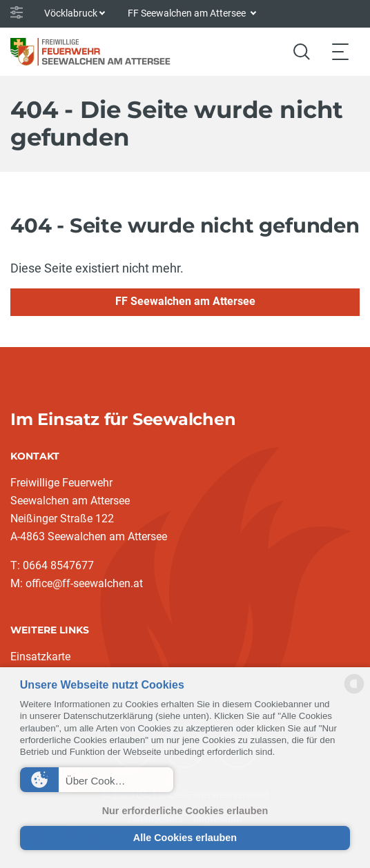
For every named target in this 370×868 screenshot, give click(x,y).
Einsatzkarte (40, 657)
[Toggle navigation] (340, 51)
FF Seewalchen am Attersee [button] (188, 13)
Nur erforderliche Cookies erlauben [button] (185, 811)
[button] (97, 780)
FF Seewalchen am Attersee (185, 301)
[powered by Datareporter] (354, 692)
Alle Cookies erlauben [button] (185, 838)
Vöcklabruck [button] (71, 13)
